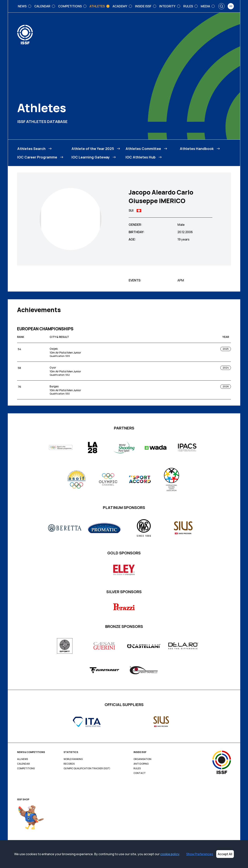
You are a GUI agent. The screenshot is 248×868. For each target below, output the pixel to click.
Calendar (23, 764)
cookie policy (170, 854)
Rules (137, 768)
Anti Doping (141, 764)
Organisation (142, 759)
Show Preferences (200, 854)
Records (69, 764)
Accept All (225, 854)
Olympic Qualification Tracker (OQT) (87, 768)
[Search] (221, 6)
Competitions (26, 768)
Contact (140, 773)
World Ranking (73, 759)
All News (22, 759)
